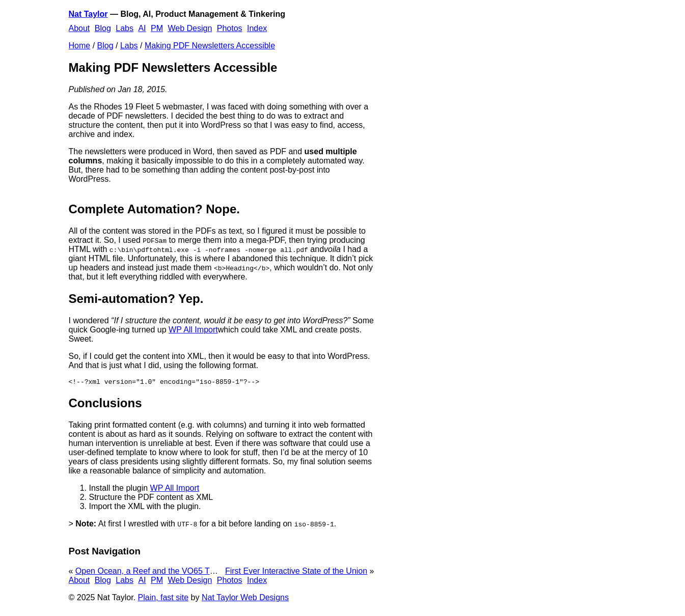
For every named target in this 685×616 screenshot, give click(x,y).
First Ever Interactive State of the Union (296, 572)
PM (157, 28)
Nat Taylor (88, 14)
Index (257, 28)
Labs (125, 28)
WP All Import (193, 330)
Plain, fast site (163, 599)
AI (142, 28)
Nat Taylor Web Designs (245, 599)
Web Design (190, 28)
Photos (230, 28)
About (79, 28)
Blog (103, 28)
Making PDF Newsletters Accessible (210, 46)
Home (80, 46)
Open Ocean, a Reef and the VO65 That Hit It (158, 572)
